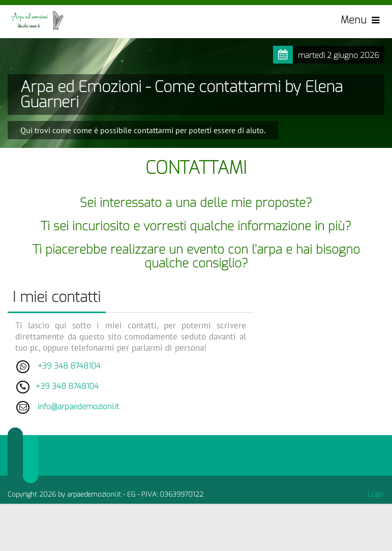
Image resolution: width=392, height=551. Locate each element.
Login (376, 494)
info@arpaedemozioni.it (78, 407)
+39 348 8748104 (69, 366)
